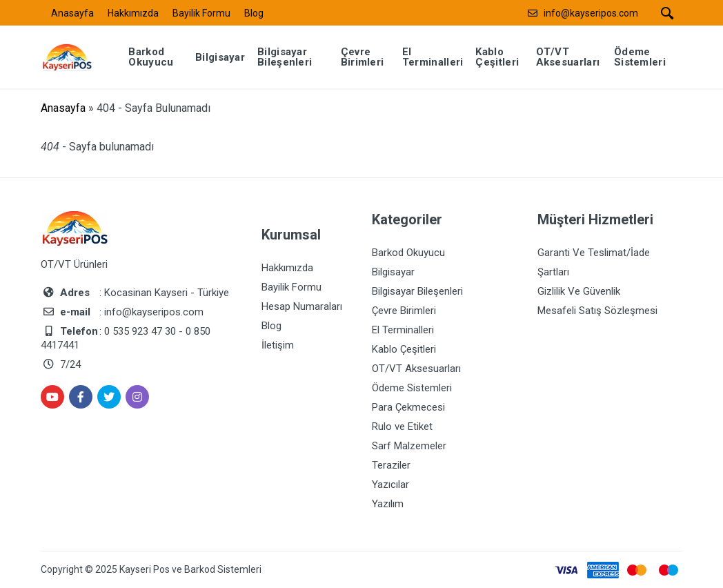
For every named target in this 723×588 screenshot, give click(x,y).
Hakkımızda (133, 13)
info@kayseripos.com (591, 13)
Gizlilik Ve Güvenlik (579, 291)
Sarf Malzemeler (409, 446)
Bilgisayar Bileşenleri (417, 291)
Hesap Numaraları (302, 306)
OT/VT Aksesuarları (416, 369)
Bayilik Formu (201, 13)
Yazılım (388, 504)
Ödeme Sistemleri (412, 388)
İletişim (278, 345)
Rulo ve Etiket (402, 427)
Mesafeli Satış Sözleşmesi (597, 311)
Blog (254, 13)
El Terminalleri (403, 330)
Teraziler (391, 465)
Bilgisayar (393, 272)
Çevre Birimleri (404, 311)
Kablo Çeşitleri (404, 349)
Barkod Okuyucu (408, 253)
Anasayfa (72, 13)
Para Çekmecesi (408, 407)
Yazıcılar (390, 484)
